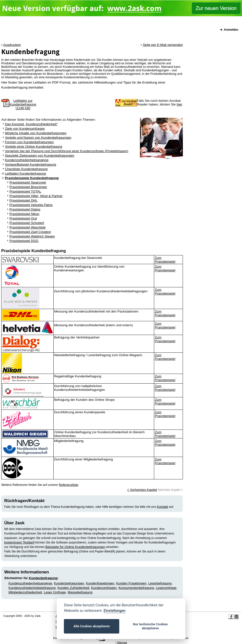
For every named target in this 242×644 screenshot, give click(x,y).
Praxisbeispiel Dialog (25, 209)
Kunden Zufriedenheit (73, 588)
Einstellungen (114, 611)
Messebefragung (80, 592)
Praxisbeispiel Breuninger (28, 187)
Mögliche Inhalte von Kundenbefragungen (36, 133)
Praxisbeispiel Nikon (24, 214)
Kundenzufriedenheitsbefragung (32, 588)
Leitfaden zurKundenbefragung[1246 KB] (23, 104)
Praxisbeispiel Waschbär (28, 227)
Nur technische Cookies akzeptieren (150, 626)
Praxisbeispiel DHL (24, 200)
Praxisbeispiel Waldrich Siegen (32, 236)
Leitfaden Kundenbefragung (26, 173)
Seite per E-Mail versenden (163, 45)
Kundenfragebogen (100, 583)
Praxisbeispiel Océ (23, 218)
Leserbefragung (160, 583)
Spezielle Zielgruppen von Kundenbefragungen (40, 156)
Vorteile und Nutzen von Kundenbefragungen (38, 138)
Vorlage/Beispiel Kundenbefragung (31, 164)
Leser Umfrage (55, 592)
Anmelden (231, 30)
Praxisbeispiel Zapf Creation (30, 232)
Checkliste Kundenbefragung (26, 169)
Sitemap (122, 643)
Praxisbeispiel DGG (24, 241)
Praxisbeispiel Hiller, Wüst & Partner (36, 196)
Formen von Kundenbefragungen (29, 142)
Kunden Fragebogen (131, 583)
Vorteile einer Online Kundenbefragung (34, 147)
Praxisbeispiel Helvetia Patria (31, 205)
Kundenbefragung (43, 578)
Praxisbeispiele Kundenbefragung (32, 178)
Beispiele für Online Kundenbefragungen (75, 547)
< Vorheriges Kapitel (142, 490)
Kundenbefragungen (69, 583)
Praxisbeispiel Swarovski (28, 182)
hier (179, 104)
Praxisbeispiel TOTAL (25, 191)
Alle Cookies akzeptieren (92, 626)
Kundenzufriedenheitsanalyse (27, 160)
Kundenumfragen (104, 588)
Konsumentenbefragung (136, 588)
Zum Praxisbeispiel (165, 260)
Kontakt (163, 507)
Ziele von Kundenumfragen (25, 129)
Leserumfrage (166, 588)
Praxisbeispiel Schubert (27, 223)
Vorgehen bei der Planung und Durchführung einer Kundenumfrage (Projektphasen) (67, 151)
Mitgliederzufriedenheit (25, 592)
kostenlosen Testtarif (19, 542)
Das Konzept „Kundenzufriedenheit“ (31, 124)
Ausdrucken (12, 45)
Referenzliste (69, 485)
